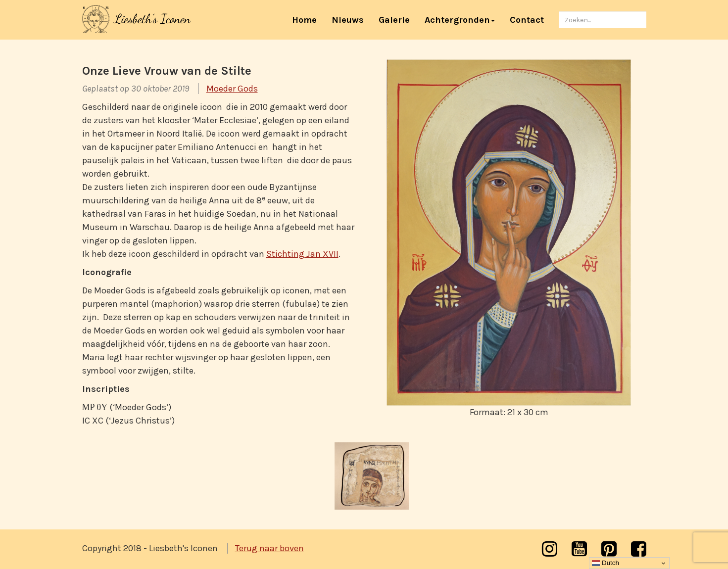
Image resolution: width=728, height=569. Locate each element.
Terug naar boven (269, 548)
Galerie (394, 20)
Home (308, 20)
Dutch (606, 563)
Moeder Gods (232, 89)
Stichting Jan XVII (302, 254)
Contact (527, 20)
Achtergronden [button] (460, 20)
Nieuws (348, 20)
